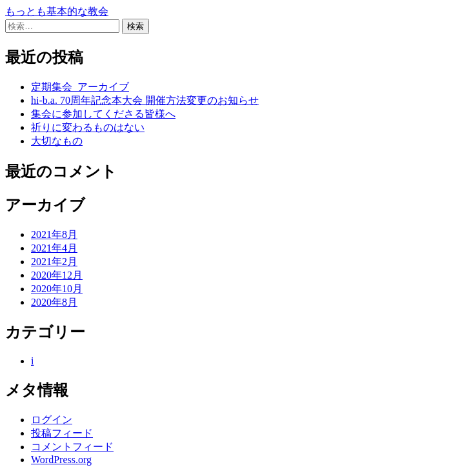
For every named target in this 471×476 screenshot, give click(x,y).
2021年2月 (54, 262)
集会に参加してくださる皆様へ (103, 114)
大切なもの (57, 141)
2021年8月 (54, 234)
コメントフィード (72, 447)
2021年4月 (54, 248)
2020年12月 (57, 275)
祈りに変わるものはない (88, 127)
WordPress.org (61, 460)
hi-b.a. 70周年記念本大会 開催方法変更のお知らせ (145, 100)
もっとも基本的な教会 (57, 11)
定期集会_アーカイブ (80, 87)
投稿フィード (62, 433)
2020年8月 (54, 302)
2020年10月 (57, 289)
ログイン (52, 420)
